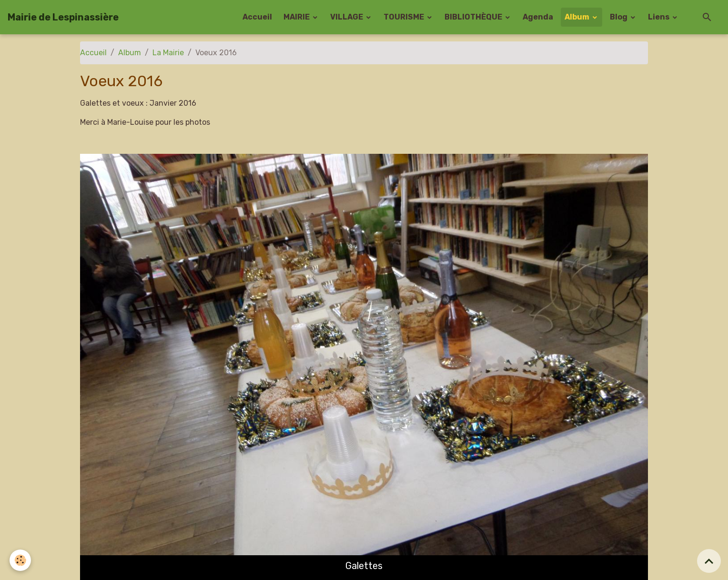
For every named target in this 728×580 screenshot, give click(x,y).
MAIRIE (297, 17)
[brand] (63, 17)
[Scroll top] (709, 561)
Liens (659, 17)
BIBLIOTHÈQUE (474, 17)
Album (578, 17)
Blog (619, 17)
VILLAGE (347, 17)
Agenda (538, 17)
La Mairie (168, 53)
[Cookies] (20, 560)
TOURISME (404, 17)
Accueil (257, 17)
